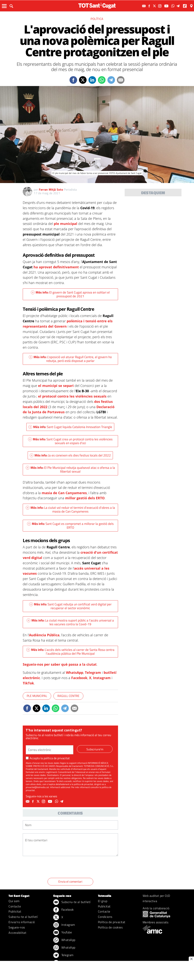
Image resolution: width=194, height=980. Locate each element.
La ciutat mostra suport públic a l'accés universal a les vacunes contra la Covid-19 (70, 622)
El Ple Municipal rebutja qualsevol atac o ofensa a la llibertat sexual (70, 470)
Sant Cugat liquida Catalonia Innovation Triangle (70, 427)
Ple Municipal (37, 696)
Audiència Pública (44, 635)
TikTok (28, 683)
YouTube (63, 933)
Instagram (102, 678)
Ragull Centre (68, 696)
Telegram (93, 672)
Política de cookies (110, 927)
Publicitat (15, 911)
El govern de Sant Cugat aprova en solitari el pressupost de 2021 (70, 294)
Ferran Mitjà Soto (51, 189)
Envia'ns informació (22, 922)
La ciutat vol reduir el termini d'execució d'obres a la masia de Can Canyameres (70, 510)
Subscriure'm (95, 749)
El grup (103, 901)
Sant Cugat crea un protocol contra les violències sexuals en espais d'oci (70, 441)
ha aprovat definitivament (57, 267)
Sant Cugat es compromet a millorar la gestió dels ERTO (70, 526)
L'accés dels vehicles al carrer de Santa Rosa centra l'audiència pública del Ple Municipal (70, 652)
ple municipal (66, 224)
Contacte (15, 906)
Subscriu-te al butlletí (23, 917)
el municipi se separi (56, 386)
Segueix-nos (17, 927)
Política (97, 19)
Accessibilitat (17, 933)
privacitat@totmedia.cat (37, 787)
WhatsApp (75, 672)
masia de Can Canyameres (64, 493)
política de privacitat (57, 758)
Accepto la (48, 758)
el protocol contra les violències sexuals (72, 396)
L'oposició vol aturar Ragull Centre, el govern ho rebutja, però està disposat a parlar (70, 359)
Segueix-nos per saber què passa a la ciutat (60, 664)
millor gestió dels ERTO (85, 498)
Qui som (14, 901)
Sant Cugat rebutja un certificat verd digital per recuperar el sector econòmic (70, 606)
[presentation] (52, 868)
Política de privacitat (112, 922)
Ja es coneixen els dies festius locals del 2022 (70, 455)
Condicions (105, 917)
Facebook (79, 678)
